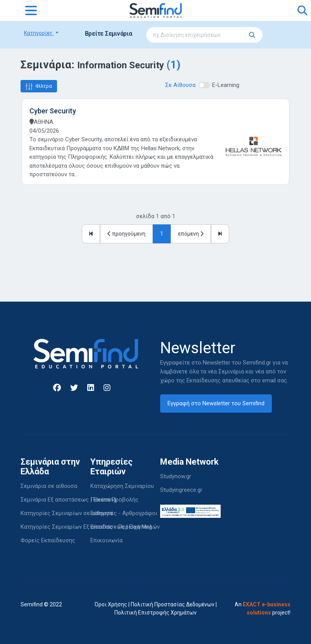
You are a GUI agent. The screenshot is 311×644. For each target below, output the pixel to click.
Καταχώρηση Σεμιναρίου (122, 486)
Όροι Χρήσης (111, 604)
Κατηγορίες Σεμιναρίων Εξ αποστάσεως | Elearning (86, 527)
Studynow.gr (176, 476)
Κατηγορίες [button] (39, 33)
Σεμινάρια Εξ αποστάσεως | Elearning (68, 500)
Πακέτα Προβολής (114, 500)
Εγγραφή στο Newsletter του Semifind (216, 403)
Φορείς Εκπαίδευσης (48, 540)
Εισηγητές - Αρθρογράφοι (124, 513)
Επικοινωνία (106, 540)
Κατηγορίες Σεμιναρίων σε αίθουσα (67, 513)
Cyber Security (53, 111)
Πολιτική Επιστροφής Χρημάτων (155, 613)
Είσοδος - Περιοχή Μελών (125, 527)
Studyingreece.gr (181, 490)
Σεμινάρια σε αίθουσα (49, 486)
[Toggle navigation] (31, 10)
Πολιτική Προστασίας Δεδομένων (173, 604)
